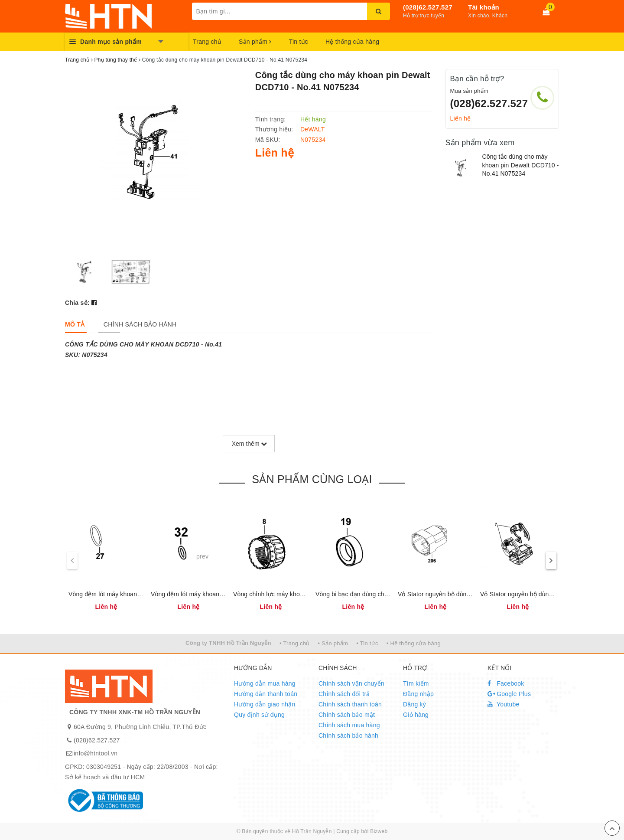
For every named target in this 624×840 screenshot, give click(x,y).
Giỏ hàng (416, 715)
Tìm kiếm (416, 683)
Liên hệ (461, 118)
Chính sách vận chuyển (351, 683)
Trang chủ (207, 42)
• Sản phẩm (333, 643)
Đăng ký (414, 704)
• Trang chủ (295, 643)
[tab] (75, 324)
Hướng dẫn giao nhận (265, 704)
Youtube (504, 704)
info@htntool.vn (96, 753)
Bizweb (379, 831)
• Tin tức (367, 643)
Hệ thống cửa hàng (352, 42)
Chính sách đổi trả (344, 694)
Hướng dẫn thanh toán (266, 694)
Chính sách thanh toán (350, 704)
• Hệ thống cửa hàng (414, 643)
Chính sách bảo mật (347, 715)
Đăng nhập (418, 694)
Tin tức (299, 42)
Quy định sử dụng (259, 715)
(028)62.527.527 (428, 7)
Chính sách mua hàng (349, 725)
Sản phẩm (255, 42)
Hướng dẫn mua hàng (265, 683)
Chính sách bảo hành (348, 735)
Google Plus (509, 694)
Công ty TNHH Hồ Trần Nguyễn (228, 643)
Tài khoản (484, 7)
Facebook (506, 683)
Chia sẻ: (77, 303)
